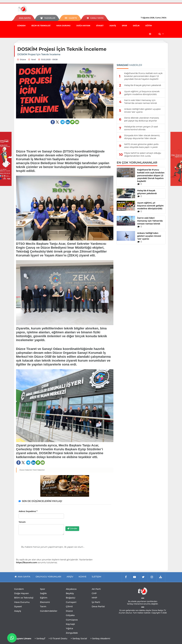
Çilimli (69, 606)
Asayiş (113, 26)
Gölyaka (70, 615)
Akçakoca (71, 589)
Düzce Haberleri (26, 470)
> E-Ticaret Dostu (58, 638)
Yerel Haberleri (39, 470)
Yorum (22, 522)
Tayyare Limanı (23, 638)
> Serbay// (40, 638)
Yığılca (69, 628)
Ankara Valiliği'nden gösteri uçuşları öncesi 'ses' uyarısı (149, 236)
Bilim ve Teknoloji (41, 26)
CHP (94, 593)
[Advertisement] (65, 135)
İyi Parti (96, 602)
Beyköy (70, 593)
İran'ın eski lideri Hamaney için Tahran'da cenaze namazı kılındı (150, 221)
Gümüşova (72, 620)
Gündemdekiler (49, 611)
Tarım (43, 606)
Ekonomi (45, 602)
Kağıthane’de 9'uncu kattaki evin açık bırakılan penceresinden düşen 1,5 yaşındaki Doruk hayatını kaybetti (151, 176)
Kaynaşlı (70, 624)
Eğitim (149, 26)
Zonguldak (72, 633)
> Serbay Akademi (100, 638)
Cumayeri (71, 602)
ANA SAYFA (25, 18)
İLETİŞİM (96, 577)
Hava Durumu (63, 26)
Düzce (69, 611)
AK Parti (96, 589)
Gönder (72, 528)
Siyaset (100, 26)
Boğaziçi (71, 598)
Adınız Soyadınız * (28, 511)
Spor (124, 26)
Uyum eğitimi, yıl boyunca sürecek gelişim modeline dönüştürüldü (150, 206)
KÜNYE (82, 577)
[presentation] (87, 519)
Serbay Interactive (135, 604)
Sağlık (136, 26)
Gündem (21, 26)
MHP (94, 598)
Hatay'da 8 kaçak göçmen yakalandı (147, 192)
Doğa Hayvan (83, 26)
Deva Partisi (98, 606)
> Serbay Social (79, 638)
